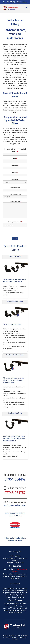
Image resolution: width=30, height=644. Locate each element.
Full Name (15, 152)
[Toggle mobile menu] (27, 8)
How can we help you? (15, 201)
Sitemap (5, 635)
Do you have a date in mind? (15, 194)
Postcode (15, 173)
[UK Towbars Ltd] (15, 624)
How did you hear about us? (15, 222)
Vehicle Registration (15, 188)
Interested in (15, 179)
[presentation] (15, 232)
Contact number (15, 166)
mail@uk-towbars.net (21, 2)
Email (15, 159)
